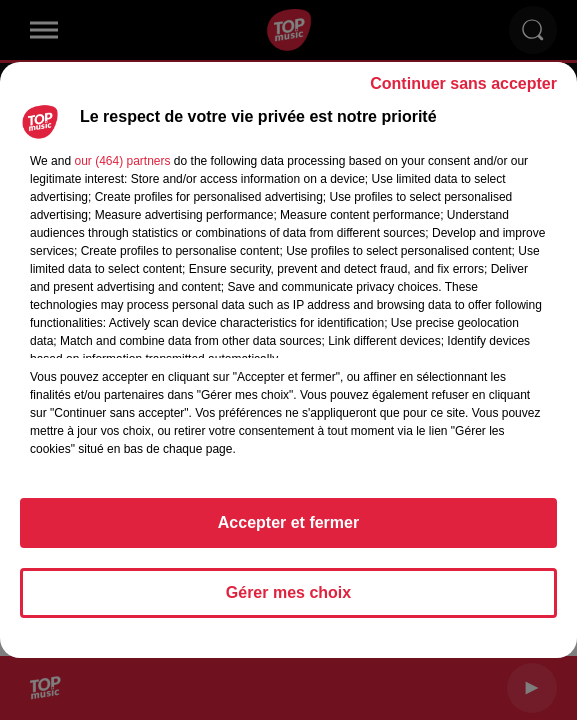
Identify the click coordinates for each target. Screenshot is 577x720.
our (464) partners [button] (122, 161)
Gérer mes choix (288, 592)
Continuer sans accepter (463, 83)
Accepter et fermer (288, 522)
